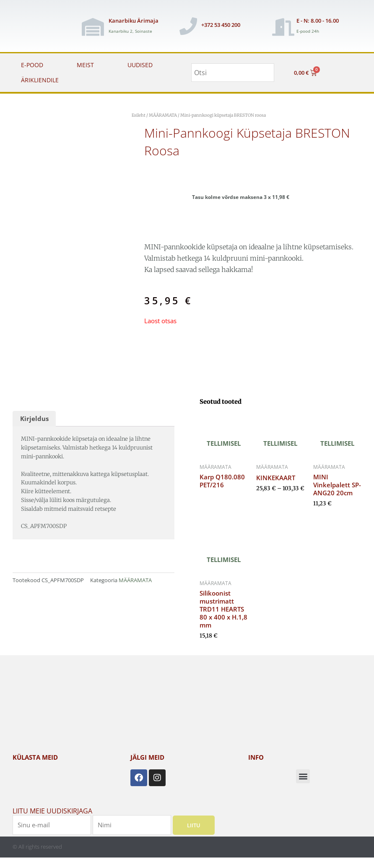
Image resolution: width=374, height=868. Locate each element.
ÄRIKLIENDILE (40, 80)
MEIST (85, 65)
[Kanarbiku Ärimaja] (93, 27)
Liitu (194, 825)
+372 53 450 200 (221, 25)
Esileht (139, 115)
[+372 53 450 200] (188, 26)
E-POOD (32, 65)
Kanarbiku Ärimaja (134, 21)
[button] (303, 776)
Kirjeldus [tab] (34, 418)
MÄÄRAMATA (163, 115)
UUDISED (140, 65)
